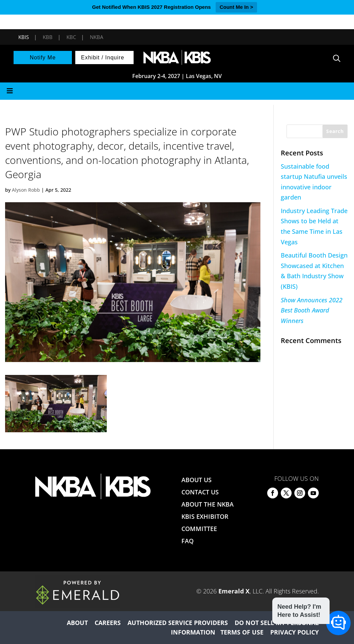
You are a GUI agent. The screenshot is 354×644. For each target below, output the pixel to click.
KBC (71, 37)
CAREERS (108, 623)
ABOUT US (196, 480)
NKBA (96, 37)
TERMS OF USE (242, 632)
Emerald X (234, 591)
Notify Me (43, 58)
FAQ (188, 541)
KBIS (24, 37)
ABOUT (77, 623)
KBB (48, 37)
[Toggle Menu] (177, 91)
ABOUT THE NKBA (208, 504)
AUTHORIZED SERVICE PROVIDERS (178, 623)
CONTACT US (200, 492)
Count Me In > (237, 7)
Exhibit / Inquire (103, 58)
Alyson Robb (26, 190)
